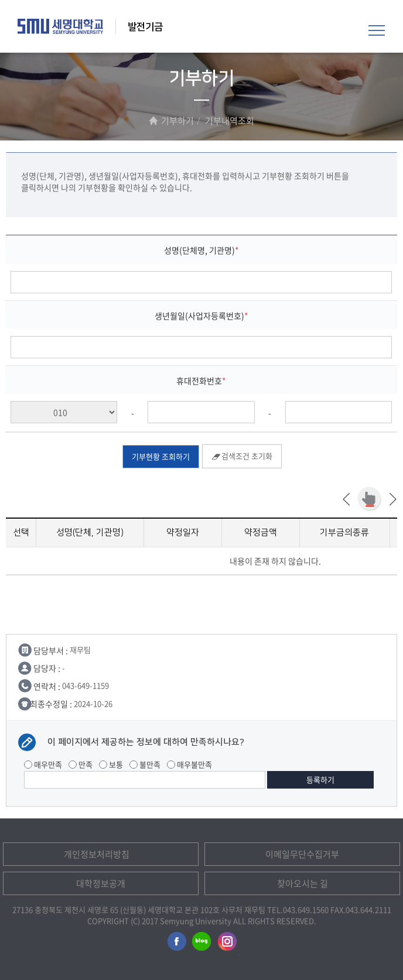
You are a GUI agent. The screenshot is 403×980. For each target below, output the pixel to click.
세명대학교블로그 (201, 944)
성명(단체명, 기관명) (199, 250)
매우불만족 (189, 764)
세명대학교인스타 (228, 944)
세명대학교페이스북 (175, 944)
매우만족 (43, 764)
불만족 (145, 764)
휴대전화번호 (199, 381)
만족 (81, 764)
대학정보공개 (101, 883)
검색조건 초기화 (242, 456)
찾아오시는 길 (303, 883)
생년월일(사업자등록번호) (199, 316)
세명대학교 (61, 26)
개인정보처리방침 (97, 854)
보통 (111, 764)
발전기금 (145, 27)
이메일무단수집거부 (302, 854)
